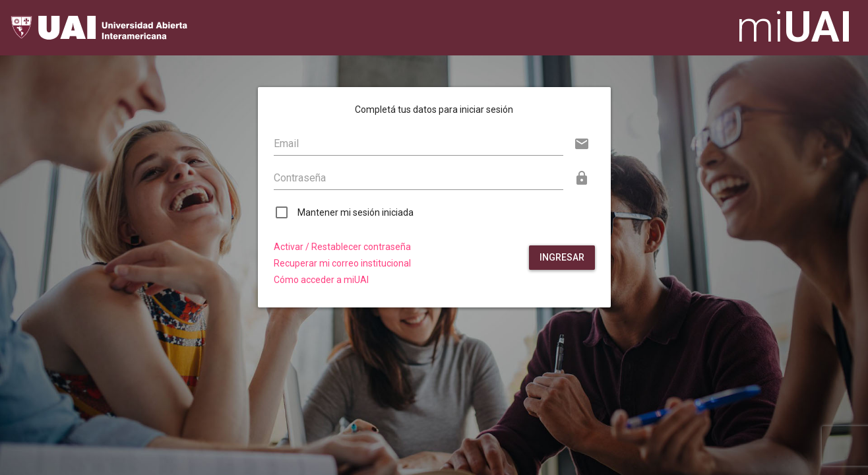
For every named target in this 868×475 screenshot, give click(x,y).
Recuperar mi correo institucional (342, 264)
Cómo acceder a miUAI (321, 280)
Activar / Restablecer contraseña (342, 247)
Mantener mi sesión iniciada (356, 212)
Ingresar (562, 257)
